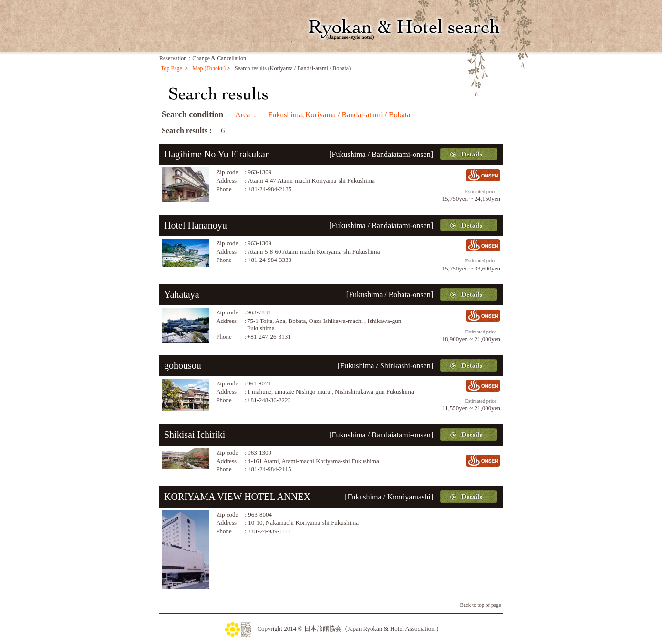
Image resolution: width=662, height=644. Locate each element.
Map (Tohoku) (209, 68)
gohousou (183, 365)
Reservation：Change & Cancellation (203, 58)
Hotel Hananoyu (196, 225)
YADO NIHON (214, 30)
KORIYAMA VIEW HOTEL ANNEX (237, 497)
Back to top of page (481, 605)
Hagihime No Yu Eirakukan (217, 154)
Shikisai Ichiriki (195, 435)
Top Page (171, 68)
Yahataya (182, 294)
